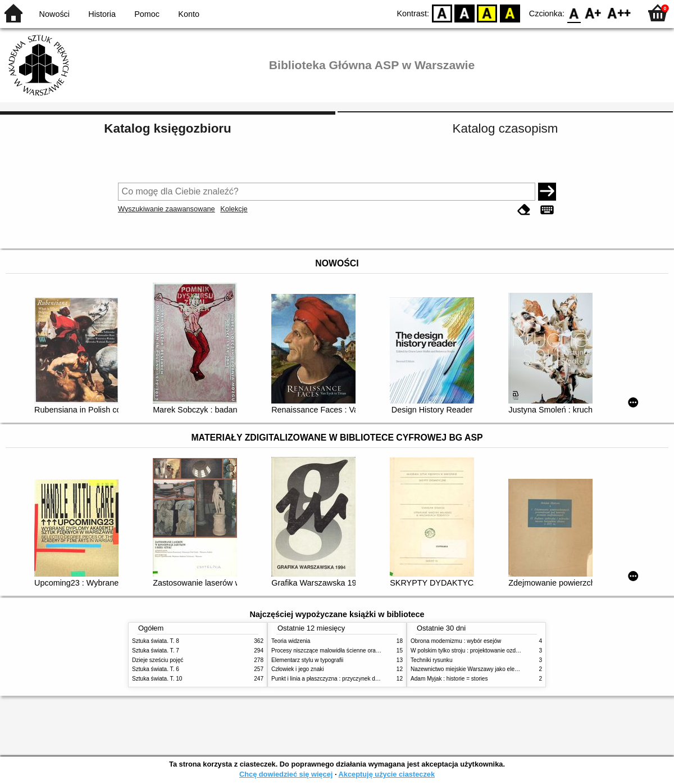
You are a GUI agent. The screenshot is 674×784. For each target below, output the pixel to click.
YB (487, 13)
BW (464, 13)
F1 (593, 13)
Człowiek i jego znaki (298, 669)
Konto (189, 14)
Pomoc (147, 14)
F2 (619, 13)
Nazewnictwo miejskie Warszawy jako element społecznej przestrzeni (498, 669)
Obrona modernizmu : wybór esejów (456, 641)
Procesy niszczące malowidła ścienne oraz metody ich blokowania (354, 651)
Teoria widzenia (291, 641)
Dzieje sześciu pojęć (158, 660)
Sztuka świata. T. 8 (156, 641)
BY (510, 13)
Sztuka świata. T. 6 (156, 669)
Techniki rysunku (432, 660)
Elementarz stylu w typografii (307, 660)
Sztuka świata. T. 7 (156, 651)
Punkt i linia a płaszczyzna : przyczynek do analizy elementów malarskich (363, 679)
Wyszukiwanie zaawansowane (167, 209)
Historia (102, 14)
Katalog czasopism (505, 128)
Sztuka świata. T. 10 (157, 679)
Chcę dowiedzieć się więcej (286, 774)
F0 (574, 13)
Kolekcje (234, 209)
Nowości (54, 14)
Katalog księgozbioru (167, 128)
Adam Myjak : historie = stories (449, 679)
